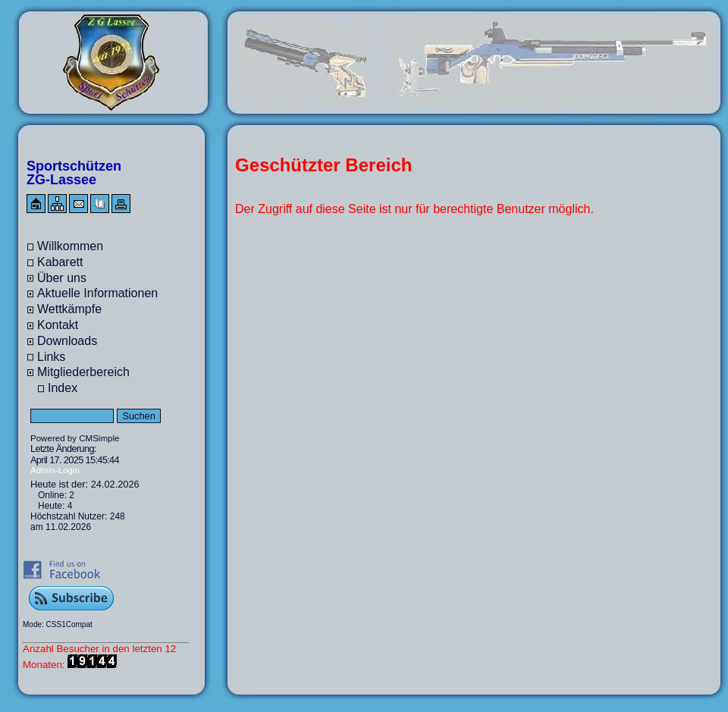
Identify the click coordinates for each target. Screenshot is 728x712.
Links (51, 357)
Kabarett (60, 262)
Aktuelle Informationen (97, 293)
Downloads (67, 341)
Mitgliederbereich (83, 372)
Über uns (62, 278)
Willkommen (70, 246)
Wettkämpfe (69, 309)
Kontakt (58, 325)
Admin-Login (55, 470)
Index (63, 388)
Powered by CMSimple (75, 438)
